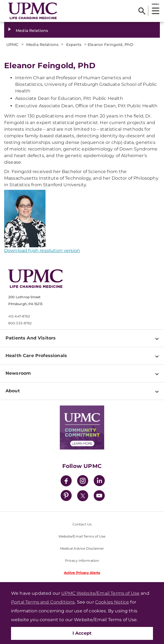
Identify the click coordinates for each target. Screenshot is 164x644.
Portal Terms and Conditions (43, 602)
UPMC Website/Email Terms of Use (100, 593)
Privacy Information (82, 561)
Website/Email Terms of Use (82, 536)
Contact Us (82, 524)
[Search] (142, 11)
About (13, 391)
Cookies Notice (112, 602)
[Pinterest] (66, 496)
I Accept (82, 633)
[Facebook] (66, 482)
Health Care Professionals (36, 356)
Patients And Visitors (31, 338)
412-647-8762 (19, 316)
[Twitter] (83, 496)
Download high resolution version (42, 250)
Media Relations (32, 31)
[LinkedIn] (99, 482)
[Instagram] (83, 482)
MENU (155, 4)
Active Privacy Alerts (82, 573)
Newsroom (18, 373)
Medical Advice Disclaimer (82, 548)
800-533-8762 (20, 323)
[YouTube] (99, 496)
